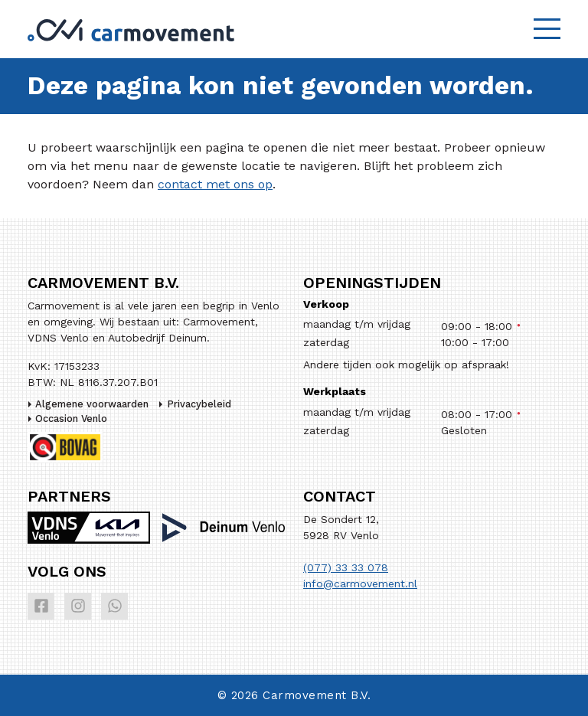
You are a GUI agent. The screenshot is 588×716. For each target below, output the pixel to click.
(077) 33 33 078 (346, 567)
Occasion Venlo (71, 418)
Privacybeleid (199, 404)
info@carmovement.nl (360, 584)
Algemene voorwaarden (92, 404)
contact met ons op (215, 184)
